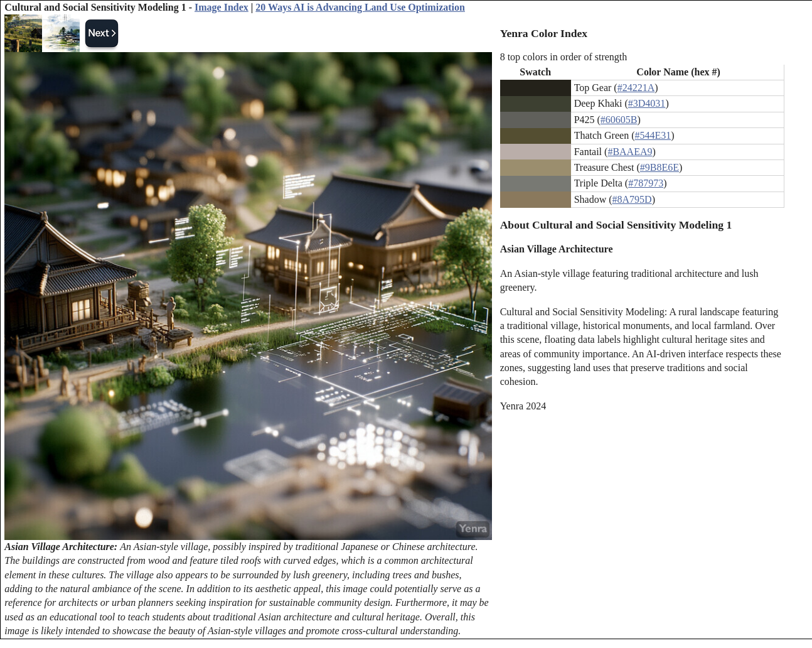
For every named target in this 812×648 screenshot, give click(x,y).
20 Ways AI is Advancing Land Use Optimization (360, 7)
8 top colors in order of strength (564, 57)
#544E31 (653, 135)
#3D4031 (647, 103)
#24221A (636, 88)
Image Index (222, 7)
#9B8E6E (660, 167)
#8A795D (632, 199)
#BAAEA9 (630, 152)
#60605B (619, 120)
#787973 (646, 183)
